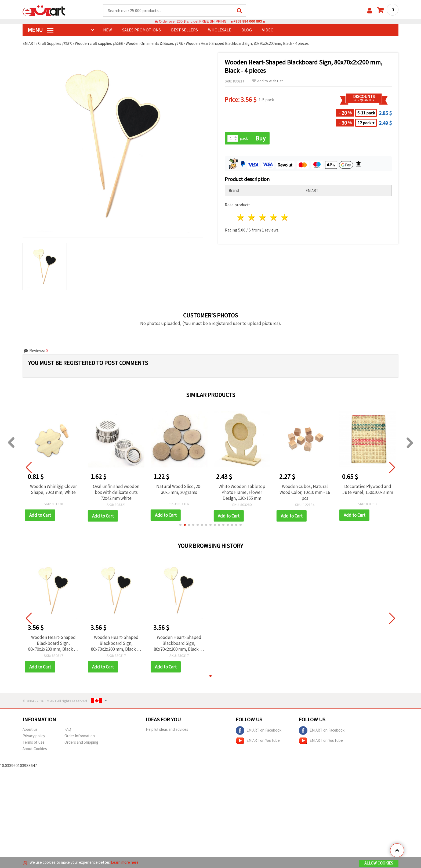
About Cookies (35, 749)
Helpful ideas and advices (167, 729)
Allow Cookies (379, 863)
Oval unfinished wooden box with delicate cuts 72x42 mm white (116, 492)
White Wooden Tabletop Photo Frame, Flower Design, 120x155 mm (242, 492)
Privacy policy (34, 736)
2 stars (252, 217)
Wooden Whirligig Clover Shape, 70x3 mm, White (53, 489)
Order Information (80, 736)
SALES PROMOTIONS (141, 30)
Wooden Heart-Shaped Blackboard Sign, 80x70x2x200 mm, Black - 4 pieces (53, 643)
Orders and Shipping (81, 742)
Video (268, 30)
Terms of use (34, 742)
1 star (241, 217)
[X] (25, 862)
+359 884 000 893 (248, 21)
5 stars (285, 217)
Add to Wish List (267, 81)
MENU (41, 30)
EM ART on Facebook (259, 730)
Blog (247, 30)
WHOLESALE (220, 30)
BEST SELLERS (184, 30)
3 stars (263, 217)
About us (30, 729)
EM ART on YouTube (258, 741)
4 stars (274, 217)
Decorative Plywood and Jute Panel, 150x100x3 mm (368, 489)
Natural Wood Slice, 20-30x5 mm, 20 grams (179, 489)
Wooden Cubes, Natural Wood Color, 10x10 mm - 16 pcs (305, 492)
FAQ (68, 729)
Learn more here (125, 862)
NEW (108, 30)
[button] (180, 525)
